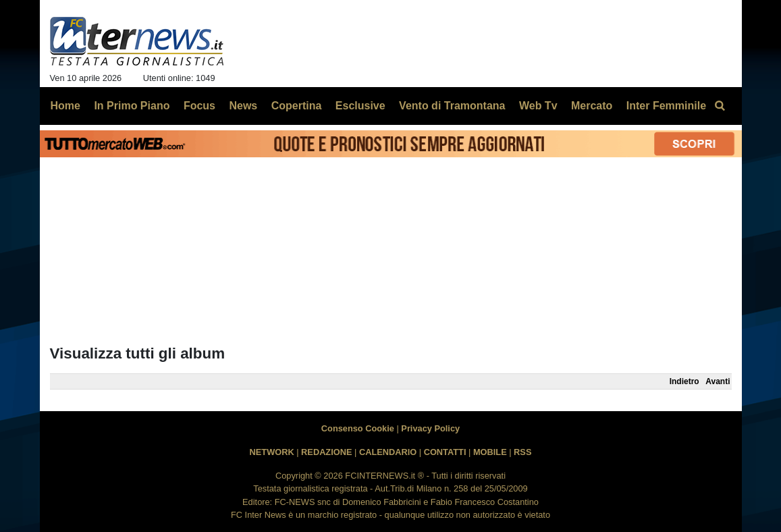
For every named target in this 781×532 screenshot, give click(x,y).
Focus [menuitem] (199, 106)
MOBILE (490, 452)
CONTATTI (445, 452)
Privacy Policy (430, 428)
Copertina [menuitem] (297, 106)
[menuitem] (720, 106)
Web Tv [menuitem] (538, 106)
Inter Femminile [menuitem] (666, 106)
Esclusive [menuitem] (360, 106)
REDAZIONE (326, 452)
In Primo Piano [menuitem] (132, 106)
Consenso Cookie (358, 428)
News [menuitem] (243, 106)
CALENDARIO (388, 452)
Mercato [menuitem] (592, 106)
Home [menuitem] (65, 106)
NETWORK (272, 452)
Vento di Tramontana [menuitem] (452, 106)
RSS (522, 452)
